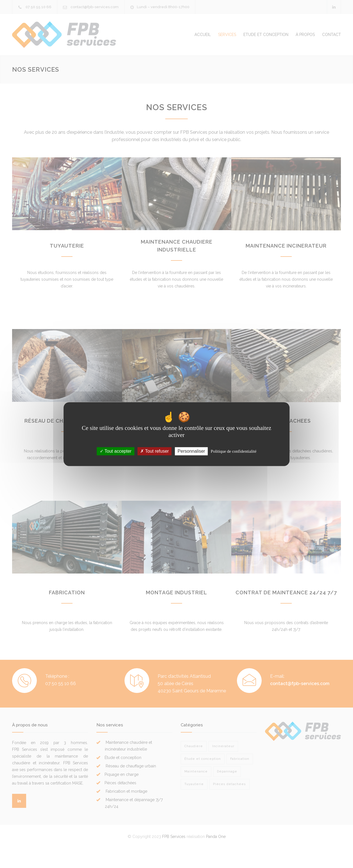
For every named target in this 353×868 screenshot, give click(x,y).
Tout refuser (155, 451)
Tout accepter (116, 451)
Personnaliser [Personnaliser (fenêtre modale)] (191, 451)
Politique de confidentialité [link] (234, 451)
